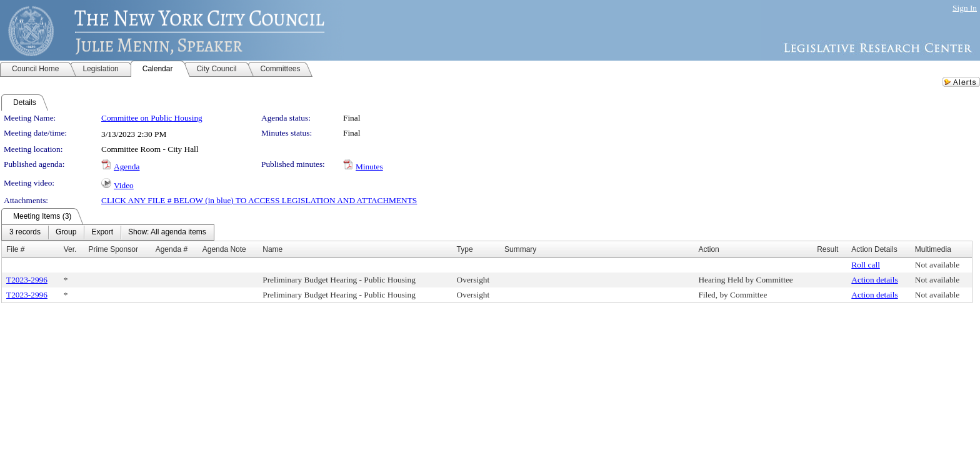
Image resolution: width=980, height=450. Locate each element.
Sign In (965, 8)
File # (15, 249)
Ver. (70, 249)
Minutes (369, 167)
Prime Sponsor (113, 249)
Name (272, 249)
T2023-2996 (27, 280)
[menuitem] (25, 232)
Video (124, 185)
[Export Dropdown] (102, 232)
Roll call (866, 265)
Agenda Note (224, 249)
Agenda (127, 167)
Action (708, 249)
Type (465, 249)
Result (827, 249)
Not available (937, 265)
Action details (874, 280)
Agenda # (172, 249)
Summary (520, 249)
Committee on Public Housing (152, 118)
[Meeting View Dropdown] (167, 232)
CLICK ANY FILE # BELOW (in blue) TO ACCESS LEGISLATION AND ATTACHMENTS (259, 200)
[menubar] (108, 232)
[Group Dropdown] (66, 232)
